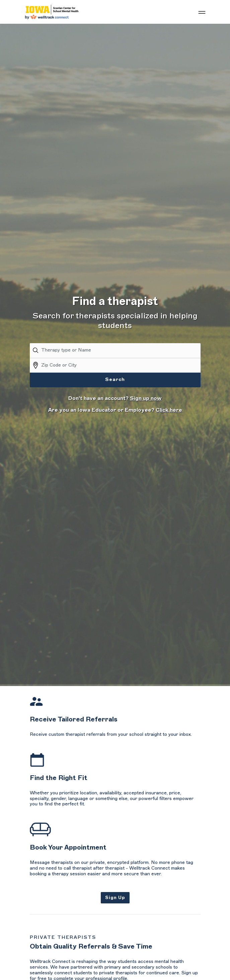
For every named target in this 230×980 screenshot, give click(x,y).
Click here (169, 410)
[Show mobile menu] (202, 12)
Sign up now (146, 398)
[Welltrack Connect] (52, 12)
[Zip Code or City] (121, 365)
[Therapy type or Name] (121, 351)
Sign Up (115, 898)
